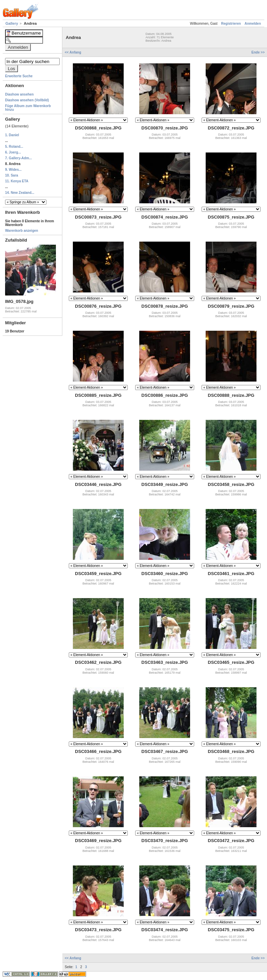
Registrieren (231, 24)
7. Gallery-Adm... (18, 158)
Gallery (12, 23)
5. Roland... (14, 147)
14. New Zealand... (20, 193)
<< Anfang (73, 52)
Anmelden (253, 24)
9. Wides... (13, 170)
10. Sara (12, 175)
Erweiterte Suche (19, 76)
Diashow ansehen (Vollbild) (27, 100)
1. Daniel (12, 135)
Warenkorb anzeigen (22, 231)
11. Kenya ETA (17, 181)
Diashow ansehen (19, 94)
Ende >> (258, 52)
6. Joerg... (13, 152)
